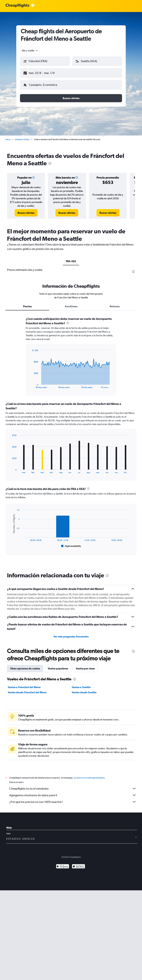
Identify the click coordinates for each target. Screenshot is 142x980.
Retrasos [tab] (115, 303)
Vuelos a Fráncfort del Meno (24, 684)
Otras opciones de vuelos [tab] (25, 666)
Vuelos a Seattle (81, 684)
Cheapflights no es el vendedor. (73, 786)
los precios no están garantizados (89, 775)
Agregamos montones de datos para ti (73, 792)
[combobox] (30, 50)
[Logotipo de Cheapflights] (17, 6)
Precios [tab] (27, 303)
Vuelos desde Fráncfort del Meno (27, 689)
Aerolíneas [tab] (71, 303)
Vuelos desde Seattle (84, 689)
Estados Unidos (22, 136)
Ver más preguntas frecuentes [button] (71, 634)
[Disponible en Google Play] (63, 864)
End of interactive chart (30, 383)
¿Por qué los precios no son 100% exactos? (73, 799)
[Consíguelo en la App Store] (78, 864)
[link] (26, 210)
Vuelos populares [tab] (58, 666)
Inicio (8, 136)
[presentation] (50, 160)
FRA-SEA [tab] (71, 258)
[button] (43, 72)
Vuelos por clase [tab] (85, 666)
